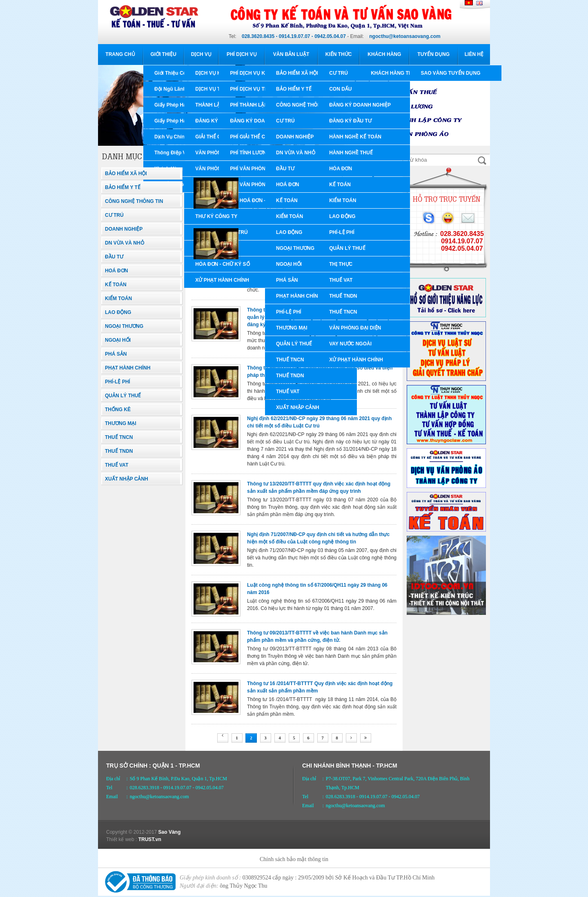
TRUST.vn (150, 839)
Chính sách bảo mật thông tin (294, 859)
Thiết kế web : (121, 839)
